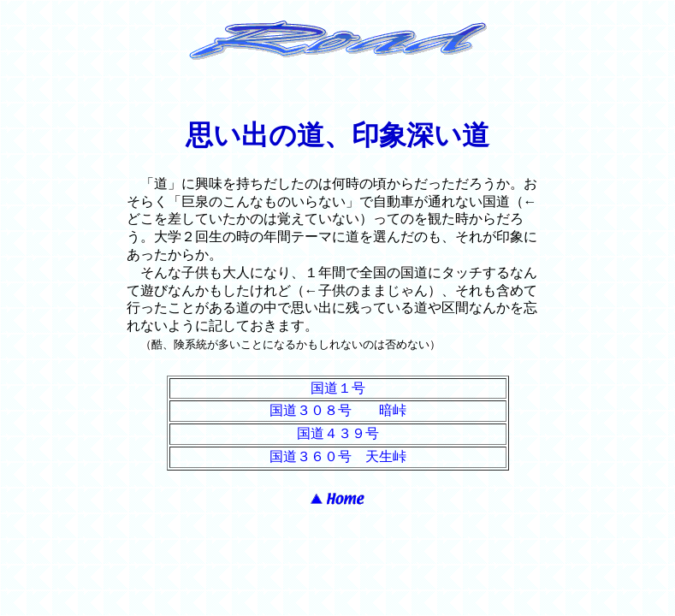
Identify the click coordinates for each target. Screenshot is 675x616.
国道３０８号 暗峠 (338, 410)
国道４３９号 (338, 433)
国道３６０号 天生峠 (338, 456)
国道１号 (338, 388)
